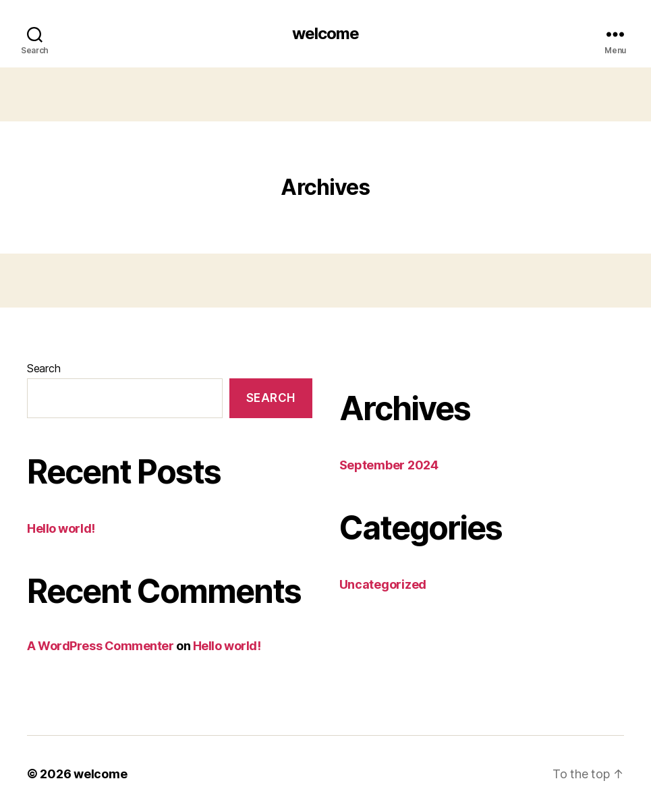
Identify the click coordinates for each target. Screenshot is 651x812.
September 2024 (389, 465)
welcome (325, 34)
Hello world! (61, 528)
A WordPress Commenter (101, 646)
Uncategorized (383, 584)
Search (44, 368)
